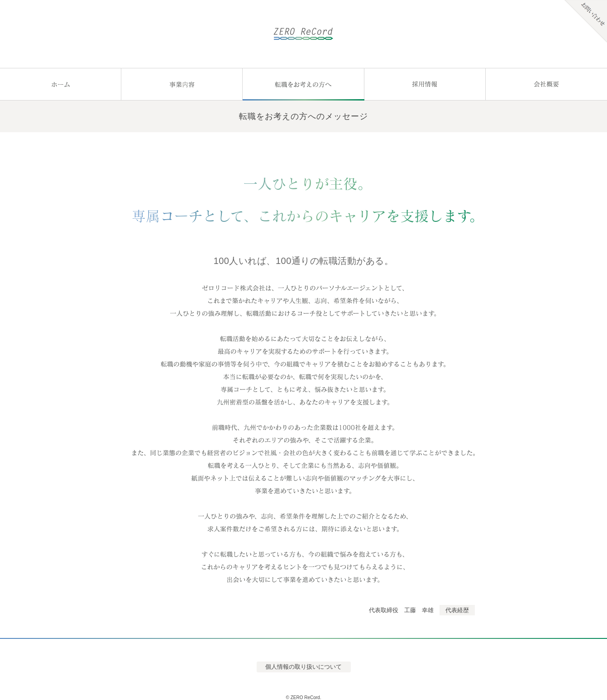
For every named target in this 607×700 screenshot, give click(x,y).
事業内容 (182, 84)
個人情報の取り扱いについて (303, 667)
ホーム (61, 84)
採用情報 (425, 84)
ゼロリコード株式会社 (303, 34)
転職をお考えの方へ (303, 84)
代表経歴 (457, 610)
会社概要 (546, 84)
